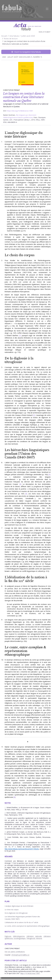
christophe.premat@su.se (20, 955)
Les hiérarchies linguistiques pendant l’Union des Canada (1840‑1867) (27, 454)
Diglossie (8, 936)
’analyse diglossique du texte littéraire (24, 135)
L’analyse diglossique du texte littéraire (19, 906)
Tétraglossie (31, 938)
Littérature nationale (34, 936)
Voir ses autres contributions (15, 952)
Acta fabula (14, 36)
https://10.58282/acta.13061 (30, 973)
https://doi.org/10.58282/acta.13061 (20, 111)
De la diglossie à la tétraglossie (19, 360)
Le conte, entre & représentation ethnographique (25, 651)
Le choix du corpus (20, 255)
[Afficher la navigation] (47, 9)
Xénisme (39, 938)
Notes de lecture (11, 39)
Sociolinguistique (20, 938)
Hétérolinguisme (19, 936)
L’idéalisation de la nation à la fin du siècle (26, 579)
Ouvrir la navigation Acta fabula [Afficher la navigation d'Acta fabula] (26, 52)
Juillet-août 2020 (28, 36)
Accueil (4, 36)
